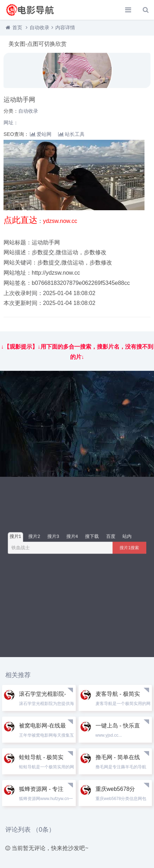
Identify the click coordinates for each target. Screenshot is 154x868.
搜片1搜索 (130, 548)
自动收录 (39, 27)
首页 (17, 27)
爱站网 (41, 134)
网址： (11, 123)
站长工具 (71, 134)
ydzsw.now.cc (60, 221)
